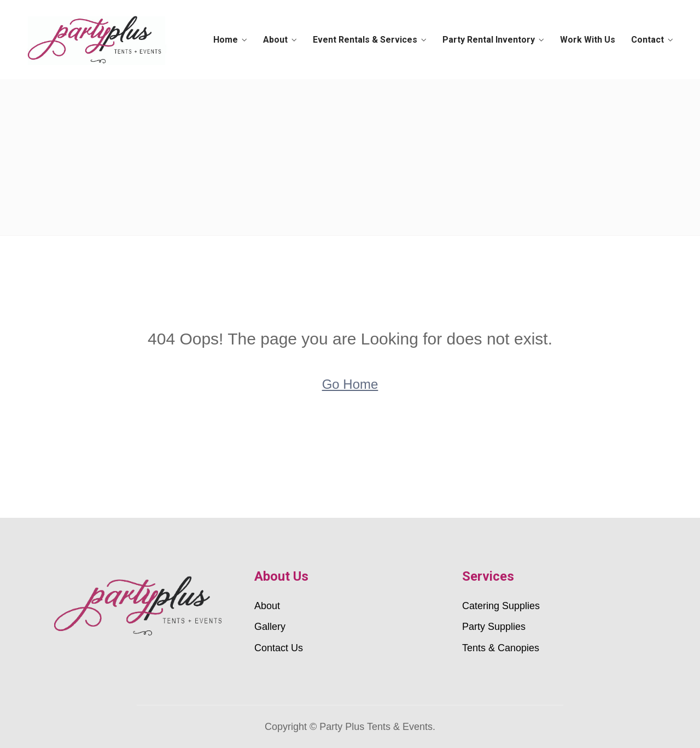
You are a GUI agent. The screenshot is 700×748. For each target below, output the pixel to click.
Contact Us (279, 648)
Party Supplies (494, 627)
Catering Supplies (501, 606)
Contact (646, 40)
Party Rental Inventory (491, 40)
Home (233, 40)
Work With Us (589, 40)
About (281, 40)
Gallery (270, 627)
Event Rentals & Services (369, 40)
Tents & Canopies (501, 648)
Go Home (350, 384)
